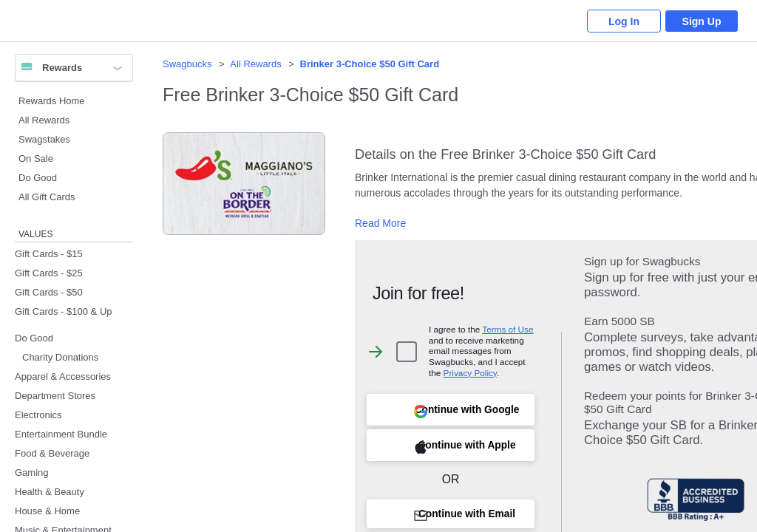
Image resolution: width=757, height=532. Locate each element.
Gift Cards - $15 (49, 254)
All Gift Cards (47, 197)
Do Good (38, 178)
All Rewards (44, 120)
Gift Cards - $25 (49, 273)
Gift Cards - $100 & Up (64, 311)
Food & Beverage (52, 453)
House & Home (47, 511)
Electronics (38, 415)
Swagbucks (187, 64)
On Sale (36, 158)
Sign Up (702, 21)
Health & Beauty (50, 492)
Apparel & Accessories (63, 376)
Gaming (32, 473)
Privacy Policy (470, 373)
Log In (624, 21)
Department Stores (55, 396)
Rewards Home (52, 101)
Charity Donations (60, 357)
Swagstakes (44, 139)
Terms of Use (508, 329)
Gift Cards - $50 (49, 292)
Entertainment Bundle (61, 434)
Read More (380, 223)
